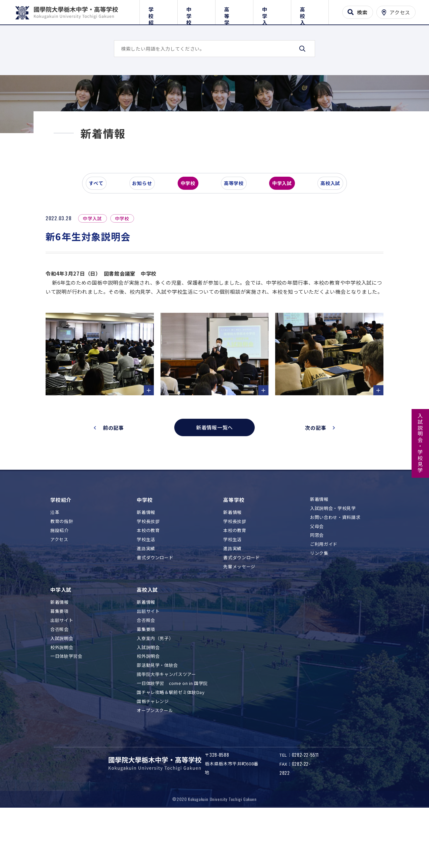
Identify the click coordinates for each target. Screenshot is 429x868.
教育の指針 (62, 578)
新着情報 (146, 569)
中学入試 (272, 11)
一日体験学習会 (66, 713)
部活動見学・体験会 (157, 722)
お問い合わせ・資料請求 (335, 573)
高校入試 (310, 11)
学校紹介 (158, 11)
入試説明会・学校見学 (420, 443)
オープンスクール (155, 767)
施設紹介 (59, 587)
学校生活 (146, 596)
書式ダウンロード (155, 614)
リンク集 (319, 609)
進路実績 (146, 605)
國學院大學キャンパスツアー (166, 730)
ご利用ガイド (324, 601)
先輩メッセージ (239, 623)
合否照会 (59, 685)
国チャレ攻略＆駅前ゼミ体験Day (171, 748)
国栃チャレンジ (153, 758)
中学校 (196, 11)
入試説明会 (62, 695)
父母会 (317, 583)
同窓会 (317, 592)
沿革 (55, 569)
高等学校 (234, 11)
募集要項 (59, 667)
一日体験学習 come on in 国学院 (172, 739)
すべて (100, 233)
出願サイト (62, 676)
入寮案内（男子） (155, 695)
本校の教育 (148, 587)
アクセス (59, 596)
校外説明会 (62, 704)
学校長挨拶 (148, 578)
